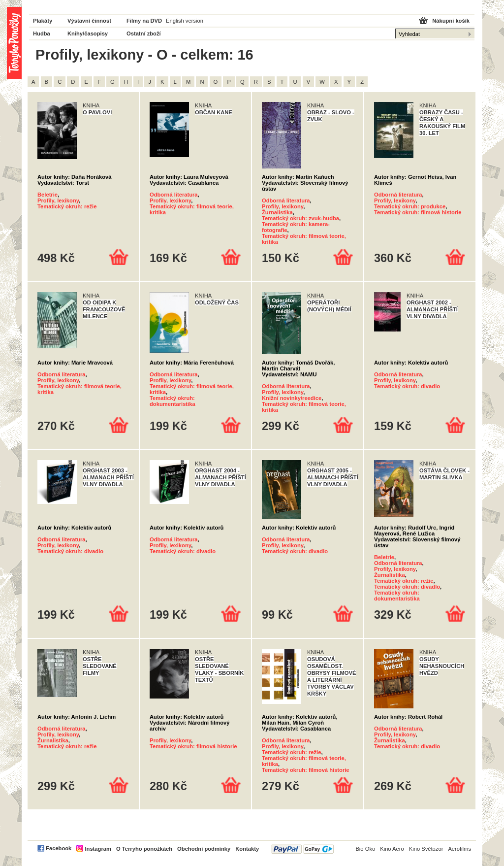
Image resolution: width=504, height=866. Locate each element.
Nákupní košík (451, 21)
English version (185, 21)
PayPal (302, 849)
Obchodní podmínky (204, 849)
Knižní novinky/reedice (292, 398)
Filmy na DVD (144, 21)
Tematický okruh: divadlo (407, 386)
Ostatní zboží (144, 33)
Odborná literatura (174, 195)
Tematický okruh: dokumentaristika (173, 401)
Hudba (42, 33)
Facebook (59, 848)
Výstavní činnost (89, 21)
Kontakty (247, 849)
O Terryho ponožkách (144, 849)
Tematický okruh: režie (67, 206)
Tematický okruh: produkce (410, 206)
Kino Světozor (426, 849)
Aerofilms (459, 849)
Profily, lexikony (58, 200)
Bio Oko (365, 849)
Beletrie (47, 195)
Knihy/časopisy (88, 33)
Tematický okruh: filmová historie (418, 212)
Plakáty (43, 21)
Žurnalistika (277, 212)
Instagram (98, 849)
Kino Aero (392, 849)
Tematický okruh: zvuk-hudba (300, 218)
